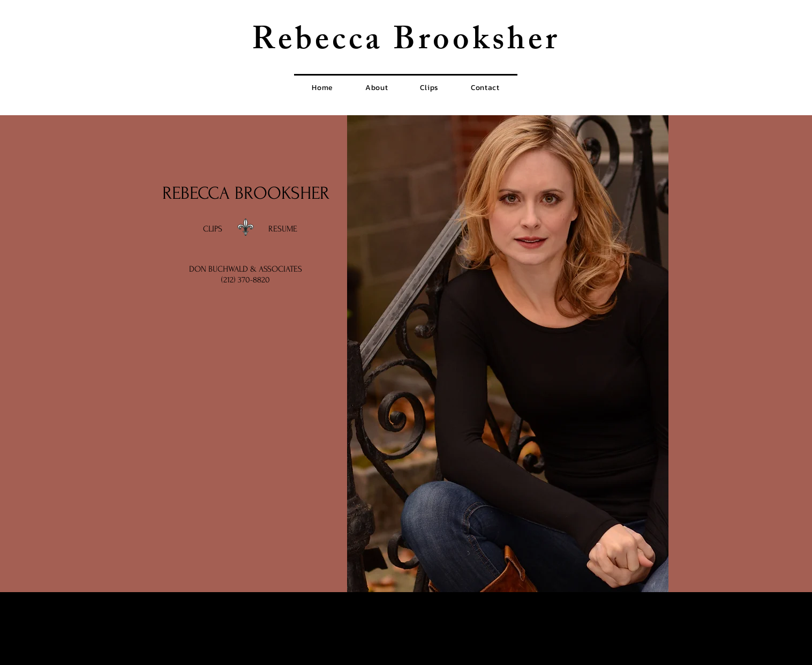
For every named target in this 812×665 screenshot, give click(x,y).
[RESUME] (283, 229)
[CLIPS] (213, 229)
